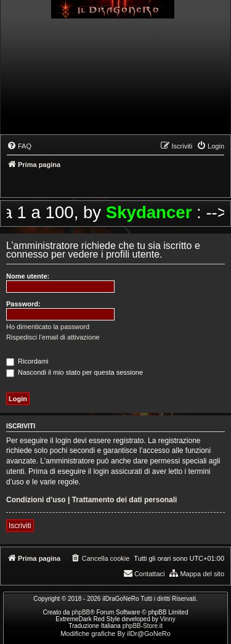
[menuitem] (19, 146)
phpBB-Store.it (143, 626)
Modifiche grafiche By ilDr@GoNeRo (115, 634)
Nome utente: (28, 276)
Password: (23, 304)
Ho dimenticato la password (48, 327)
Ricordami (27, 361)
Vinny (168, 619)
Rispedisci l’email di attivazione (53, 337)
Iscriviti (20, 526)
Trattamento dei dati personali (125, 500)
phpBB (81, 612)
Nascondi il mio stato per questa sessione (75, 372)
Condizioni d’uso (36, 500)
